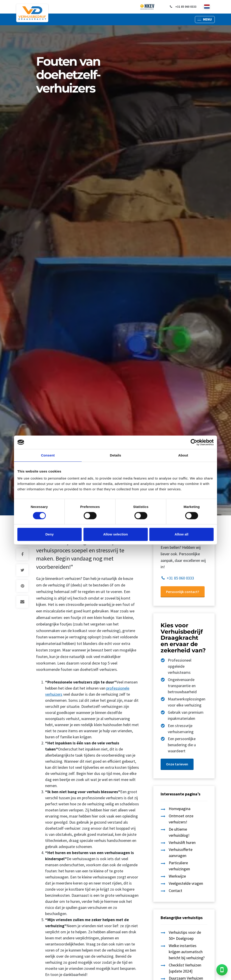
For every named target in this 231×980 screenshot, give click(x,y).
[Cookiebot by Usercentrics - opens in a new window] (194, 442)
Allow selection (115, 534)
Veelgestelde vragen (186, 883)
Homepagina (180, 809)
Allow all (181, 534)
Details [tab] (115, 455)
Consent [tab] (48, 455)
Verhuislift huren (182, 842)
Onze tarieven (177, 764)
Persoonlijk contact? (183, 592)
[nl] (207, 7)
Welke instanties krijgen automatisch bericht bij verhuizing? (187, 952)
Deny (50, 534)
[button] (205, 20)
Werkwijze (177, 876)
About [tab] (183, 455)
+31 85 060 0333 (183, 7)
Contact (176, 891)
